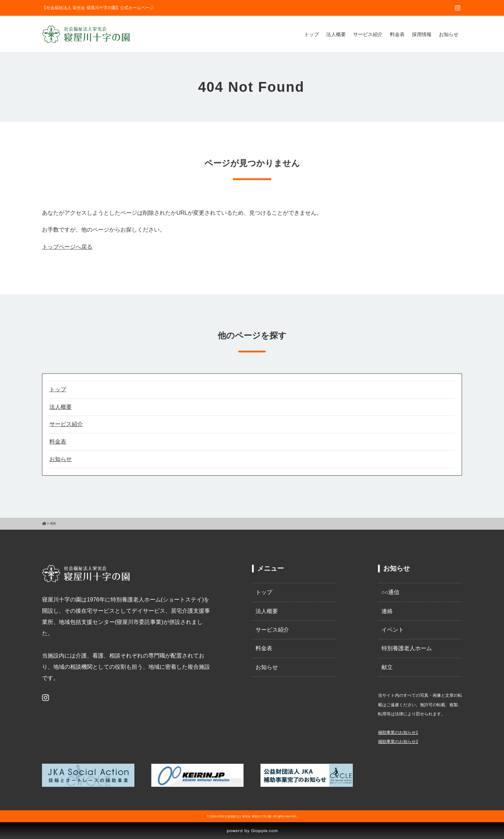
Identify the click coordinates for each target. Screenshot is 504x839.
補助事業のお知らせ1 (398, 733)
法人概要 (336, 34)
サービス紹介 (368, 34)
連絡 (387, 611)
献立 (387, 667)
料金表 (397, 34)
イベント (393, 630)
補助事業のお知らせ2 (398, 742)
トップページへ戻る (67, 247)
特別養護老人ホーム (407, 648)
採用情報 (422, 34)
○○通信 (390, 592)
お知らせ (449, 34)
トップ (311, 34)
